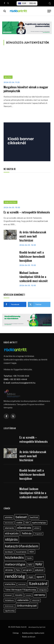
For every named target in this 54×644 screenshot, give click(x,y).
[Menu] (49, 11)
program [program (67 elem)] (28, 570)
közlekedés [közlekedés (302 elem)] (14, 557)
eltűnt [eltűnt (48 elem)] (37, 528)
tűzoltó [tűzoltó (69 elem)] (19, 595)
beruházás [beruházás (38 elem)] (9, 523)
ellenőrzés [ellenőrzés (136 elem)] (24, 528)
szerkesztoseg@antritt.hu (23, 383)
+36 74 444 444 (21, 376)
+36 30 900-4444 (18, 379)
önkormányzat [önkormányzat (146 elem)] (27, 606)
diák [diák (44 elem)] (27, 523)
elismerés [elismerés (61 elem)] (9, 528)
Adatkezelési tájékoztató (33, 633)
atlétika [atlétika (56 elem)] (9, 517)
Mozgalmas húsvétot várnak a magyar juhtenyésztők (26, 89)
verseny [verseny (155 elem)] (40, 595)
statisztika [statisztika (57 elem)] (10, 584)
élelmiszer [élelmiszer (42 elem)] (9, 606)
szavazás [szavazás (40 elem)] (22, 584)
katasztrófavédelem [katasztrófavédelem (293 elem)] (22, 546)
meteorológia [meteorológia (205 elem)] (15, 564)
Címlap (16, 633)
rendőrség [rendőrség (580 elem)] (15, 576)
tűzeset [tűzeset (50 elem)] (8, 595)
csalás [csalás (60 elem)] (19, 523)
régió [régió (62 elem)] (31, 577)
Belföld (8, 77)
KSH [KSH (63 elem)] (32, 552)
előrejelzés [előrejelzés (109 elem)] (12, 533)
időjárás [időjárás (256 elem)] (11, 539)
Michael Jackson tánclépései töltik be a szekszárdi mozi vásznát (34, 277)
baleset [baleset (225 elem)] (21, 517)
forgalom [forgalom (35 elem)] (38, 534)
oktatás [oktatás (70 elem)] (9, 570)
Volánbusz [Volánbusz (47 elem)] (9, 600)
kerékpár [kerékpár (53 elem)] (9, 552)
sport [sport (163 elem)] (40, 577)
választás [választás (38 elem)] (36, 600)
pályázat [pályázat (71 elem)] (39, 570)
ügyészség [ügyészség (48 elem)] (10, 611)
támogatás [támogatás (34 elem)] (43, 590)
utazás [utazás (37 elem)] (28, 595)
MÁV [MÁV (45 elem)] (30, 565)
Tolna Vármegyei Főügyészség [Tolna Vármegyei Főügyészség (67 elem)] (20, 590)
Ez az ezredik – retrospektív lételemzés (27, 212)
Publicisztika (11, 202)
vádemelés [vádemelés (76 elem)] (23, 600)
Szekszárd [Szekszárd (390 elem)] (38, 584)
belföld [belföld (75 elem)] (34, 517)
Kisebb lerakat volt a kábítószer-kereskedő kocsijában (32, 256)
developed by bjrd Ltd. (37, 627)
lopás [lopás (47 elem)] (29, 558)
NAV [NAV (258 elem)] (39, 564)
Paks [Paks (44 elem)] (18, 570)
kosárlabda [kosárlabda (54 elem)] (21, 552)
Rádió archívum (29, 637)
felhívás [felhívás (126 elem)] (27, 533)
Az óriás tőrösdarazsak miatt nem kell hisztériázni (33, 236)
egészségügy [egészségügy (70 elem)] (39, 522)
